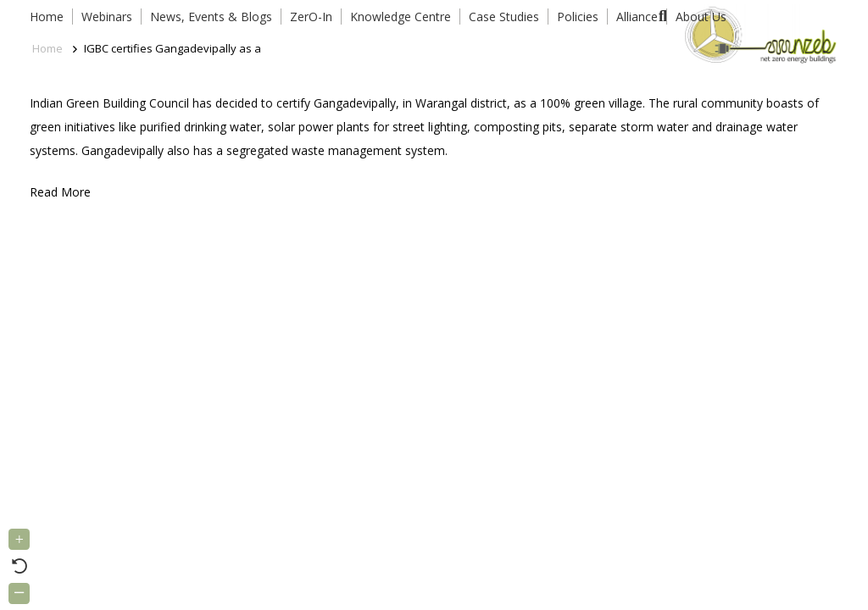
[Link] (757, 34)
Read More (60, 192)
